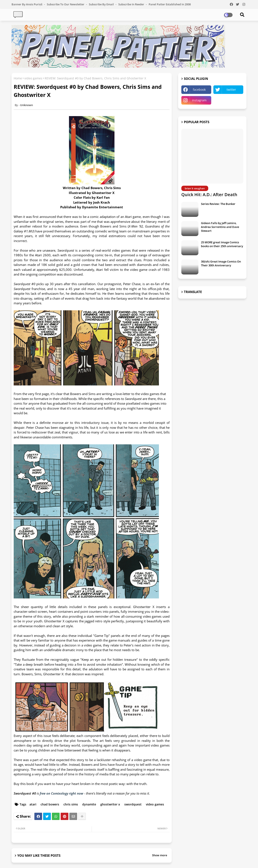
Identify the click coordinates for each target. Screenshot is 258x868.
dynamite (89, 804)
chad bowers (50, 804)
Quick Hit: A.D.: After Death (209, 195)
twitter (231, 90)
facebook (199, 90)
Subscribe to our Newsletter (66, 4)
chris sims (71, 804)
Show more (160, 855)
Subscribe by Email (102, 4)
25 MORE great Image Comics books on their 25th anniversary (222, 244)
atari (33, 804)
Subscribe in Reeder (132, 4)
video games (33, 78)
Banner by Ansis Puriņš (27, 4)
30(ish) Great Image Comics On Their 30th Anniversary (221, 263)
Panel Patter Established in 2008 (170, 4)
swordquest (133, 804)
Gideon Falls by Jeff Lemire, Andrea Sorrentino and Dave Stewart (220, 227)
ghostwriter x (110, 804)
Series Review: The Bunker (218, 204)
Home (18, 78)
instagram (199, 100)
